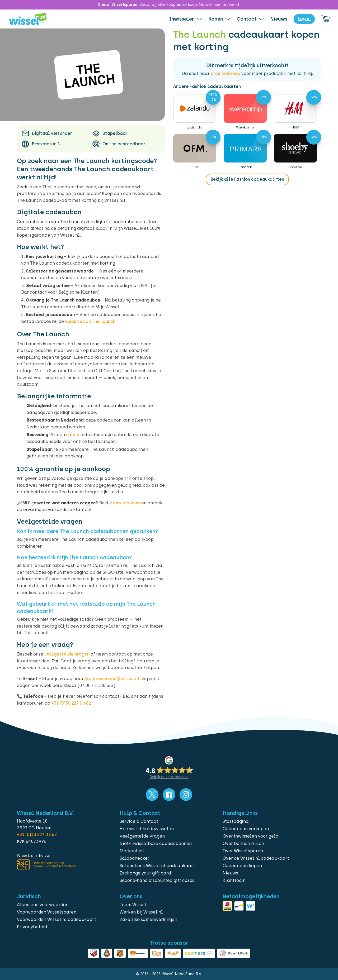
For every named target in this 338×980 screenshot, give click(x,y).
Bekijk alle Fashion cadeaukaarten (247, 179)
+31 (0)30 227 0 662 (71, 703)
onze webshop (226, 73)
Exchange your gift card (145, 873)
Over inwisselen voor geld (250, 836)
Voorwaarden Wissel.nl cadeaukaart (57, 919)
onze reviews (127, 503)
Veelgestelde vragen (142, 836)
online (73, 435)
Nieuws (230, 873)
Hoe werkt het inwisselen (147, 829)
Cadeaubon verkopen (246, 829)
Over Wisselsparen (243, 851)
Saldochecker (135, 858)
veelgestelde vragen (67, 654)
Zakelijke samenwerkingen (148, 919)
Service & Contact (139, 821)
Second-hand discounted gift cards (157, 880)
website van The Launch (90, 321)
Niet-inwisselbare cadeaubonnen (156, 843)
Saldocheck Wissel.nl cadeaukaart (157, 866)
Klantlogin (234, 880)
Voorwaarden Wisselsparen (47, 912)
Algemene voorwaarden (43, 905)
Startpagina (236, 821)
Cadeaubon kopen (242, 866)
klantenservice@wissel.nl (112, 679)
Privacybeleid (32, 927)
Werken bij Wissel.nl (141, 912)
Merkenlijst (132, 851)
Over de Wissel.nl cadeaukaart (256, 858)
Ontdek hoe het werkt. (220, 5)
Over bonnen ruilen (243, 843)
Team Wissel (133, 905)
